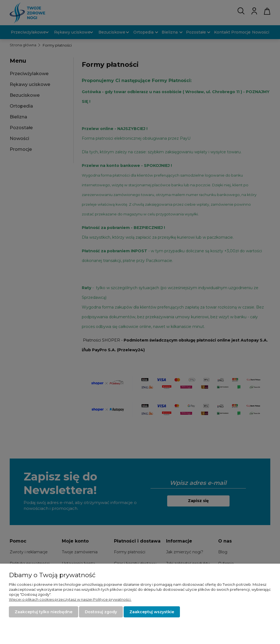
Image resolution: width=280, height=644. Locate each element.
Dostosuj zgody (101, 612)
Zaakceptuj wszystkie (152, 612)
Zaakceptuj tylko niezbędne (44, 612)
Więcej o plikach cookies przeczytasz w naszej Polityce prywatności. (70, 599)
